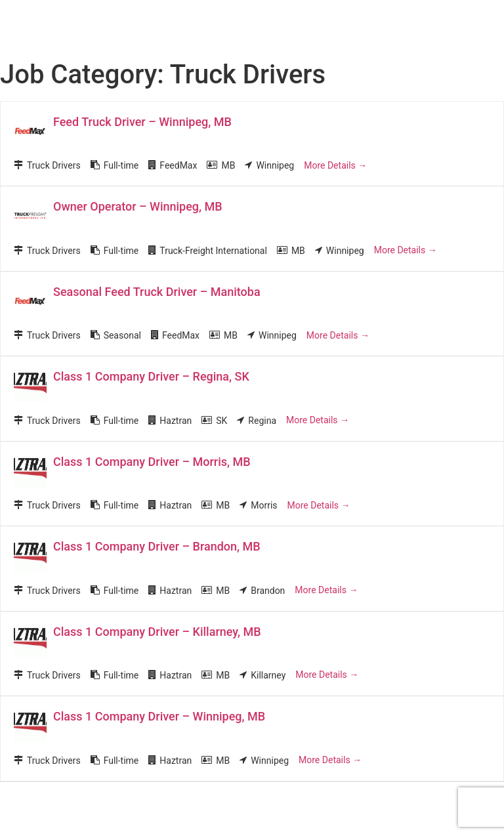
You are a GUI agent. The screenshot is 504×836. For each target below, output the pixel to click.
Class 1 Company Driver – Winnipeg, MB (159, 716)
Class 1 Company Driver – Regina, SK (151, 376)
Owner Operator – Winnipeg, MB (138, 206)
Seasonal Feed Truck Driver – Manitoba (157, 292)
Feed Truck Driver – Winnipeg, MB (142, 122)
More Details (335, 165)
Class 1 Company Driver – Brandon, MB (157, 546)
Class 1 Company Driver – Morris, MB (152, 462)
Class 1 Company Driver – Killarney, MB (157, 632)
